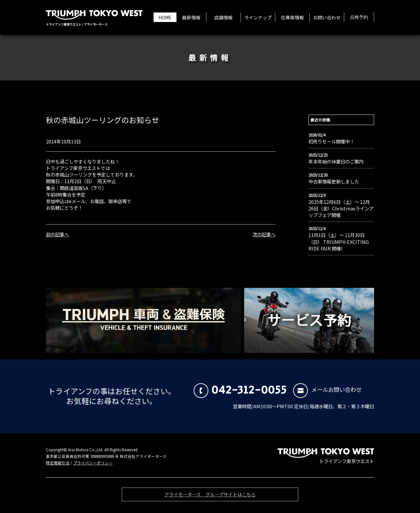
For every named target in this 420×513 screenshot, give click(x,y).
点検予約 (359, 17)
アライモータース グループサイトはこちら (210, 496)
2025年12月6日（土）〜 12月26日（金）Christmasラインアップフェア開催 (341, 208)
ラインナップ (258, 17)
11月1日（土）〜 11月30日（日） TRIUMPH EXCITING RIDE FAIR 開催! (339, 242)
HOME (165, 17)
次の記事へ (264, 234)
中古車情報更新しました (334, 182)
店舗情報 (223, 17)
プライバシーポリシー (93, 463)
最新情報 (191, 17)
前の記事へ (57, 234)
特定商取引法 (58, 463)
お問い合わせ (327, 17)
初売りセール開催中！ (331, 141)
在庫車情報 (292, 17)
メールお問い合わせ (327, 389)
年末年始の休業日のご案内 (336, 161)
